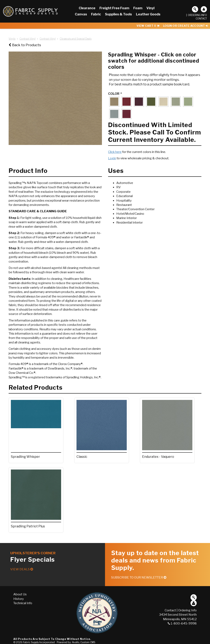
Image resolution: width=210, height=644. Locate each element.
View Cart (148, 26)
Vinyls (12, 39)
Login (112, 158)
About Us (20, 594)
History (19, 599)
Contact (201, 19)
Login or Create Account (185, 26)
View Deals (22, 569)
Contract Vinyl (27, 39)
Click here (115, 152)
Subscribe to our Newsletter (139, 577)
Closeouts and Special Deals (76, 39)
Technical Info (23, 603)
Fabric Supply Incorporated (39, 642)
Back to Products (25, 45)
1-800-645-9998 (182, 623)
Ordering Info (197, 15)
